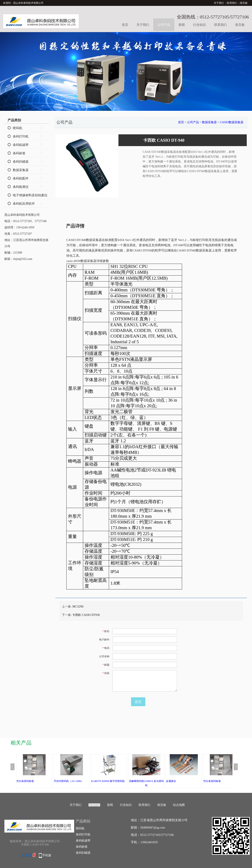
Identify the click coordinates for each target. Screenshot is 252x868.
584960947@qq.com (153, 828)
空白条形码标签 (25, 781)
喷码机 (18, 128)
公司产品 (164, 25)
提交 (138, 702)
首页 (125, 25)
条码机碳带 (21, 145)
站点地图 (179, 805)
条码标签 (19, 153)
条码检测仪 (21, 187)
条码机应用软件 (24, 204)
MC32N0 (78, 607)
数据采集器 (21, 170)
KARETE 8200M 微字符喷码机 (108, 781)
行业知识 (199, 25)
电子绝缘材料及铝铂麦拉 (30, 195)
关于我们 (219, 3)
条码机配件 (21, 178)
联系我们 (232, 3)
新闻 (182, 25)
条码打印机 (21, 136)
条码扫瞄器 (21, 162)
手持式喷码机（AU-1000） (69, 781)
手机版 (47, 855)
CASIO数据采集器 (232, 122)
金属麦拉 (171, 781)
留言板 (244, 3)
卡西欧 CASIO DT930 (86, 615)
